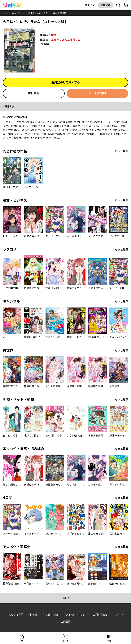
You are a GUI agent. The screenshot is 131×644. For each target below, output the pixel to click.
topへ (66, 598)
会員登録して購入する (66, 82)
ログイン (90, 5)
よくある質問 (16, 615)
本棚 (109, 641)
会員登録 (105, 5)
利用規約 (33, 615)
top (5, 13)
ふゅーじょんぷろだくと (66, 40)
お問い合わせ (100, 615)
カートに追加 (97, 93)
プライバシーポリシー (76, 615)
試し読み (34, 93)
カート (65, 641)
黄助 (54, 35)
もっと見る (121, 151)
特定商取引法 (51, 615)
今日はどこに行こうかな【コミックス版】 (47, 13)
